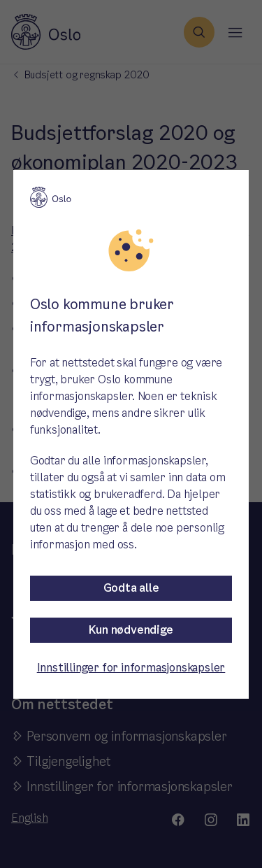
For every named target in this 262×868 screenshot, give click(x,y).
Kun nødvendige (131, 630)
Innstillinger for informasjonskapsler (131, 668)
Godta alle (131, 588)
